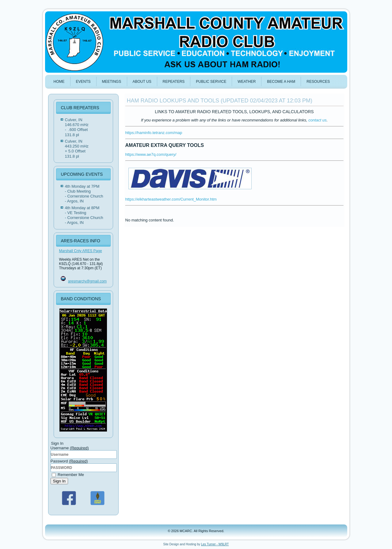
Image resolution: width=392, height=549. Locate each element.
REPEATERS (174, 82)
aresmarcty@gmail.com (87, 281)
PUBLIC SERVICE (211, 82)
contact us (317, 120)
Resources (318, 82)
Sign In (59, 481)
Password (69, 461)
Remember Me (68, 475)
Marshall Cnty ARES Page (81, 251)
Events (83, 82)
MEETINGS (112, 82)
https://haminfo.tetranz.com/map (154, 133)
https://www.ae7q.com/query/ (151, 154)
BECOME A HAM (281, 82)
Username (70, 448)
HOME (59, 82)
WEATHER (247, 82)
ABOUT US (142, 82)
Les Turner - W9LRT (215, 544)
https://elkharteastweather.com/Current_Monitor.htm (171, 199)
